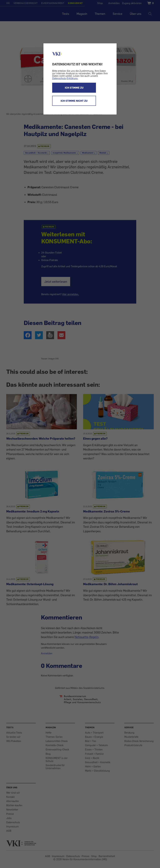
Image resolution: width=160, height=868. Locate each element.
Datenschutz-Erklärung (65, 78)
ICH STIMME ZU (74, 88)
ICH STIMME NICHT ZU (74, 101)
